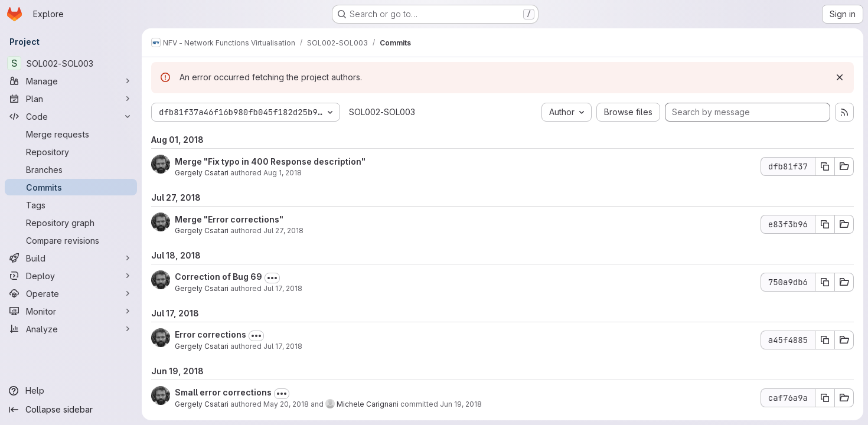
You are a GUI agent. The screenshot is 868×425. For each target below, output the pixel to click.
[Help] (71, 391)
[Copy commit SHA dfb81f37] (825, 166)
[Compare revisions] (71, 240)
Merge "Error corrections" (229, 219)
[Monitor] (71, 311)
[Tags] (71, 205)
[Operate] (71, 293)
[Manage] (71, 81)
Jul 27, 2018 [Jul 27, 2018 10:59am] (283, 231)
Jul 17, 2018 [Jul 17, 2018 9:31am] (283, 346)
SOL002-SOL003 (382, 112)
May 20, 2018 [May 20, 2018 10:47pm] (286, 404)
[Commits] (71, 187)
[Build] (71, 258)
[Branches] (71, 169)
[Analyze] (71, 329)
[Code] (71, 116)
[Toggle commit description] (272, 278)
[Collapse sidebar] (71, 410)
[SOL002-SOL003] (71, 63)
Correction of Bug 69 (218, 277)
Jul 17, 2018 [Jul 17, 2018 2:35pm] (283, 288)
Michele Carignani (368, 404)
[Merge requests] (71, 134)
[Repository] (71, 152)
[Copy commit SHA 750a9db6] (825, 282)
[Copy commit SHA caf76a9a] (825, 398)
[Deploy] (71, 276)
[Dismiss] (840, 77)
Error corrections (211, 334)
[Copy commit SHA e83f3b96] (825, 224)
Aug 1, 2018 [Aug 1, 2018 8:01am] (283, 173)
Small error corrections (223, 392)
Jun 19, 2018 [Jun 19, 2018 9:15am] (461, 404)
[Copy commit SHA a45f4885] (825, 340)
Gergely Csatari (202, 173)
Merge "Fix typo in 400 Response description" (270, 161)
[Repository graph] (71, 223)
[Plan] (71, 99)
